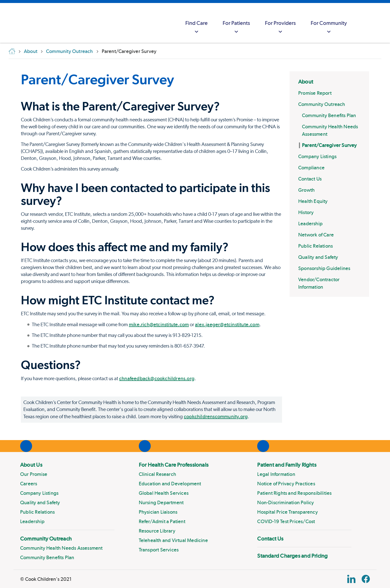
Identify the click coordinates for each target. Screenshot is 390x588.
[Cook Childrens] (6, 23)
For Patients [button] (236, 27)
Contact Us (310, 179)
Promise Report (315, 93)
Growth (306, 190)
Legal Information (276, 474)
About (306, 82)
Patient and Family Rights (287, 465)
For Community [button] (329, 27)
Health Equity (313, 201)
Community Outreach (322, 104)
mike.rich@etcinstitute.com (159, 324)
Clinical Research (157, 474)
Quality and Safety (318, 257)
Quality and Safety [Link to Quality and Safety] (40, 502)
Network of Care (316, 235)
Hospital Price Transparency (287, 512)
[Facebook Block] (366, 579)
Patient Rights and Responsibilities (294, 493)
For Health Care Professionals (174, 465)
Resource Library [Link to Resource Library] (157, 531)
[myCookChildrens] (364, 23)
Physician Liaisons (158, 512)
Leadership (310, 224)
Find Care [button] (196, 27)
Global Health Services (164, 493)
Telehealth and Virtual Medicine (173, 540)
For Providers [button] (280, 27)
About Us (31, 465)
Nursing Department (161, 502)
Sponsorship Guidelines (324, 268)
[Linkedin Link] (351, 579)
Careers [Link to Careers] (29, 484)
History (306, 212)
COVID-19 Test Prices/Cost (286, 521)
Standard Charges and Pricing (292, 556)
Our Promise (34, 474)
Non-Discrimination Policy (286, 502)
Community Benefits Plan (329, 115)
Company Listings (317, 156)
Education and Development (170, 484)
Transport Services (159, 550)
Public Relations (316, 246)
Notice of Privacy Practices (286, 484)
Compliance (311, 168)
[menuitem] (196, 23)
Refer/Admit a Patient (162, 521)
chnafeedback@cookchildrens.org (157, 378)
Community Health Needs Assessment (61, 548)
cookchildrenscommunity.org (216, 416)
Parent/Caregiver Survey (329, 145)
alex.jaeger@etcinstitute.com (227, 324)
